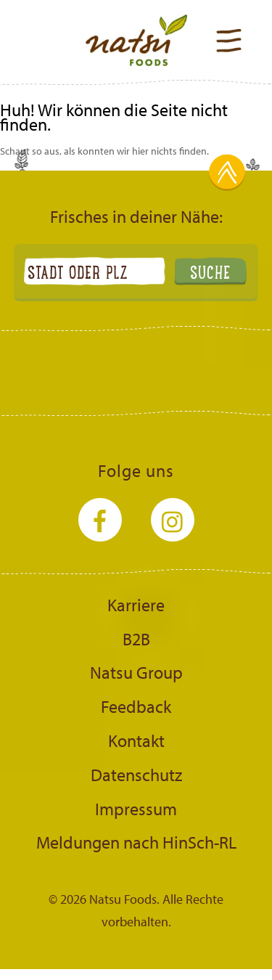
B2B (136, 639)
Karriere (136, 605)
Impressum (136, 809)
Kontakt (136, 740)
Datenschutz (136, 775)
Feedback (136, 706)
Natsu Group (136, 672)
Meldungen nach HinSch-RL (136, 842)
